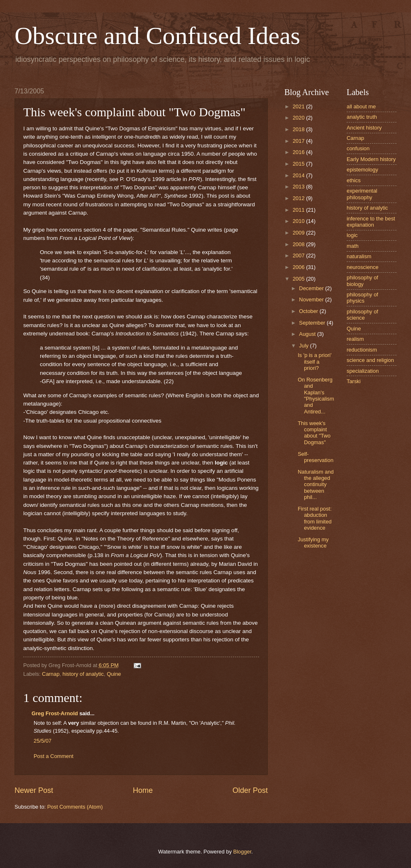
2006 (299, 267)
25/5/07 (43, 741)
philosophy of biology (362, 281)
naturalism (359, 256)
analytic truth (362, 117)
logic (352, 235)
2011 (299, 210)
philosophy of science (362, 315)
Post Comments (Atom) (75, 807)
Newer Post (34, 790)
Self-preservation (316, 457)
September (313, 323)
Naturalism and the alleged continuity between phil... (316, 485)
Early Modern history (371, 159)
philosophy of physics (362, 298)
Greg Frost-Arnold (55, 713)
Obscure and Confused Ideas (157, 36)
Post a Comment (54, 756)
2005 (299, 279)
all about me (361, 106)
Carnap (51, 674)
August (308, 334)
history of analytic (83, 674)
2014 (299, 175)
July (304, 346)
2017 (299, 141)
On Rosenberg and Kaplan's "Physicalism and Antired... (316, 396)
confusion (358, 148)
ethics (354, 180)
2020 (299, 118)
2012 (299, 198)
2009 (299, 233)
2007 (299, 256)
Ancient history (364, 128)
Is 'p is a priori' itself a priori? (314, 362)
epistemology (362, 170)
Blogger (242, 852)
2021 (299, 106)
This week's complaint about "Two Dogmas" (314, 433)
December (312, 288)
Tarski (354, 381)
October (309, 311)
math (353, 246)
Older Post (250, 790)
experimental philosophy (362, 194)
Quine (114, 674)
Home (143, 790)
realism (355, 339)
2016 (299, 152)
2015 (299, 164)
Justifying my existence (313, 543)
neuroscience (363, 267)
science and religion (370, 360)
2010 (299, 221)
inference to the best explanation (371, 222)
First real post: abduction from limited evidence (315, 518)
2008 (299, 244)
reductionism (362, 350)
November (312, 300)
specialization (363, 371)
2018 (299, 129)
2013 (299, 187)
